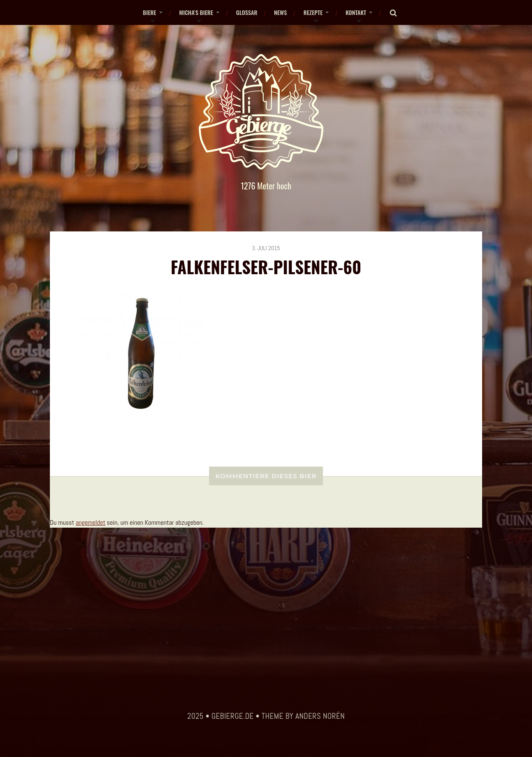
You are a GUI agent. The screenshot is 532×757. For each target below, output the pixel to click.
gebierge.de (233, 716)
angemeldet (90, 522)
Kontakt (356, 12)
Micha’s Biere (196, 12)
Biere (150, 12)
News (280, 12)
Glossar (247, 12)
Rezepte (313, 12)
